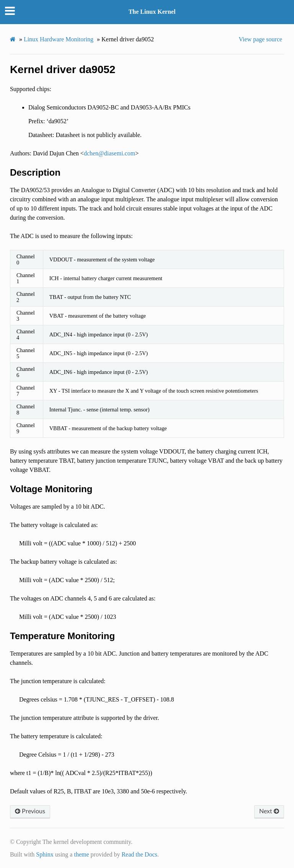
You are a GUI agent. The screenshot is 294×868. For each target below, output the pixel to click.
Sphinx (45, 854)
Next (269, 811)
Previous (30, 811)
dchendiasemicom (109, 153)
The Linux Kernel (152, 12)
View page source (260, 39)
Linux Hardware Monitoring (59, 39)
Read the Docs (139, 854)
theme (81, 854)
